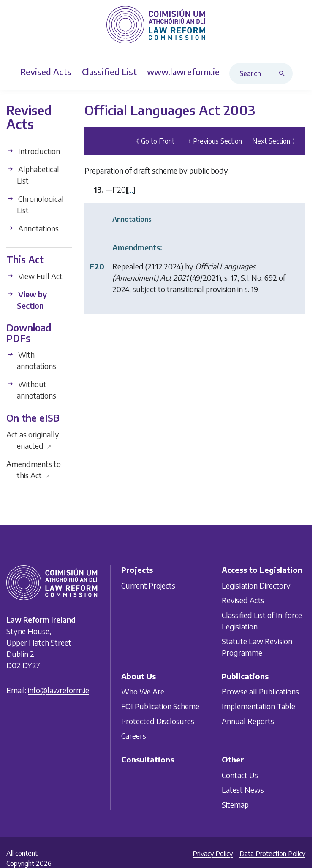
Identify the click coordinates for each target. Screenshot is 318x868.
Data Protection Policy (272, 854)
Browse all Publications (260, 691)
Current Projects (148, 585)
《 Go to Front (154, 141)
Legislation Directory (256, 585)
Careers (134, 736)
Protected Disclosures (158, 721)
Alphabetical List (33, 175)
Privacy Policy (213, 854)
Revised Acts (243, 600)
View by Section (27, 300)
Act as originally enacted (33, 440)
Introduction (33, 151)
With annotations (31, 360)
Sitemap (235, 804)
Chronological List (35, 204)
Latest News (243, 790)
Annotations (33, 228)
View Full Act (34, 276)
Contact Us (240, 775)
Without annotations (31, 390)
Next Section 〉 (275, 141)
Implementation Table (258, 706)
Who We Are (143, 691)
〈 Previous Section (213, 141)
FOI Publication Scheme (160, 706)
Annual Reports (248, 721)
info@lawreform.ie (58, 690)
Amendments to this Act (34, 469)
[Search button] (284, 73)
